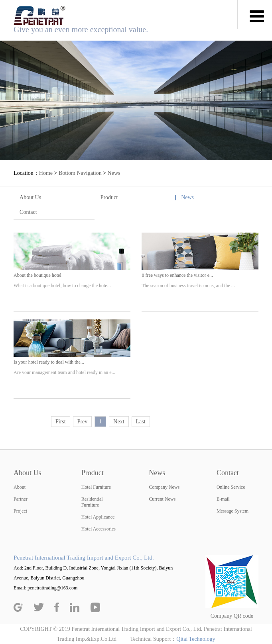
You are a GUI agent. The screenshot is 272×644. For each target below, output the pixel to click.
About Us (30, 197)
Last (141, 422)
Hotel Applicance (98, 517)
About (20, 487)
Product (109, 197)
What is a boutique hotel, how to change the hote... (62, 286)
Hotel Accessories (99, 529)
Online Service (231, 487)
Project (20, 511)
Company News (164, 487)
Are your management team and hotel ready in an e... (64, 372)
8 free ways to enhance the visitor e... (177, 275)
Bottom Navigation (80, 173)
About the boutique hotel (37, 275)
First (61, 422)
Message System (233, 511)
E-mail (223, 499)
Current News (162, 499)
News (114, 173)
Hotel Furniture (96, 487)
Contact (28, 212)
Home (46, 173)
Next (119, 422)
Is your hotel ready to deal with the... (49, 362)
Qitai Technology (196, 639)
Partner (21, 499)
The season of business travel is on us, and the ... (188, 286)
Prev (83, 422)
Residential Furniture (92, 502)
